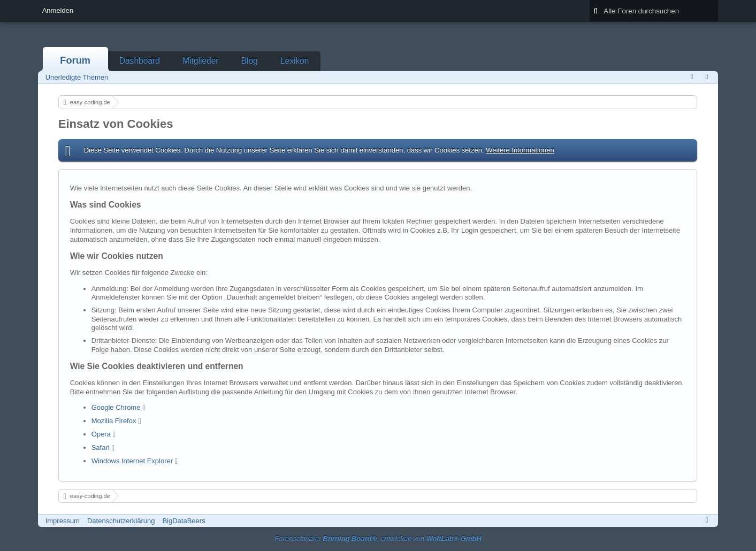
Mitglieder (201, 61)
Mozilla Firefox (114, 421)
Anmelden (58, 10)
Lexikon (295, 61)
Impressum (63, 521)
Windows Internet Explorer (132, 461)
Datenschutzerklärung (121, 521)
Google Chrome (116, 407)
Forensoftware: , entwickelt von (378, 538)
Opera (101, 434)
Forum (75, 60)
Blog (250, 61)
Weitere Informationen (520, 150)
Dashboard (140, 61)
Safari (101, 447)
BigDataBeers (184, 521)
